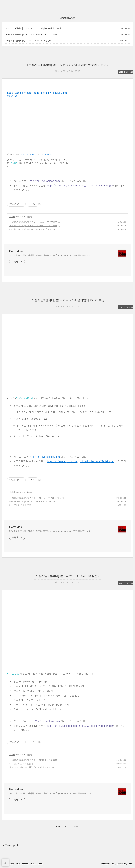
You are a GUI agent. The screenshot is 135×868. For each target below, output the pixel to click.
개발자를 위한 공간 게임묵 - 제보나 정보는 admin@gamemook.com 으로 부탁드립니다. (50, 255)
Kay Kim (46, 154)
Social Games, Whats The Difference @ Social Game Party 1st (37, 94)
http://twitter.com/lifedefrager (96, 185)
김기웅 (14, 163)
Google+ (41, 864)
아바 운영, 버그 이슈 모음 (20, 505)
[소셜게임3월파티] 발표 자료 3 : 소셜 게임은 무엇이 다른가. (34, 28)
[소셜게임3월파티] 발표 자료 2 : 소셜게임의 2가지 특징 (31, 34)
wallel (130, 864)
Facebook (25, 864)
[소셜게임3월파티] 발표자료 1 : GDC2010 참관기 (29, 41)
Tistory (113, 864)
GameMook (16, 251)
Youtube (33, 864)
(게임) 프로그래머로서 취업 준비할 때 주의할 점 (30, 767)
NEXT (76, 826)
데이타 (12, 217)
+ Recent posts (11, 845)
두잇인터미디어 (24, 398)
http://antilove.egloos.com (45, 181)
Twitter (17, 864)
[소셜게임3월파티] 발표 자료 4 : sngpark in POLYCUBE (33, 222)
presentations (27, 154)
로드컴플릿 (13, 673)
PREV (58, 826)
